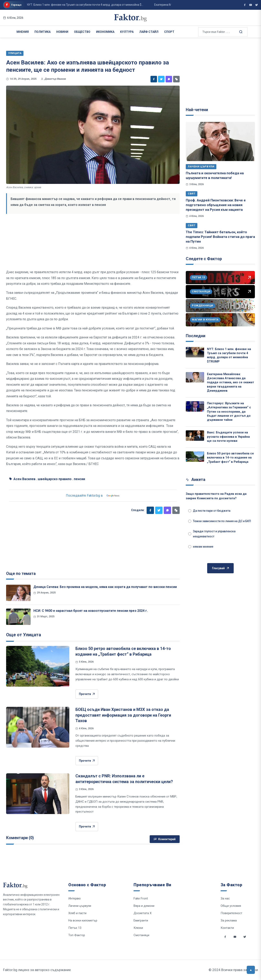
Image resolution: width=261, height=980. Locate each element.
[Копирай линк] (176, 79)
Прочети (87, 694)
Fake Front (141, 898)
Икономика (105, 32)
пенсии (79, 479)
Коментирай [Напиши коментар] (165, 839)
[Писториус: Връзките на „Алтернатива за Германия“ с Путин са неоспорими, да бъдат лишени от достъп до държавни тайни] (195, 406)
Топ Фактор (77, 935)
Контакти (227, 928)
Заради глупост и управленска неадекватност (212, 534)
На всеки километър (83, 920)
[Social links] (225, 937)
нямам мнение (201, 547)
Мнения (23, 32)
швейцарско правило (55, 479)
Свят (192, 194)
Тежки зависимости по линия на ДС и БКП (220, 521)
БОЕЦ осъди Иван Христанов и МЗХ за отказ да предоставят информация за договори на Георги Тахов (123, 715)
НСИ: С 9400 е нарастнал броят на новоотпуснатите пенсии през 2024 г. (91, 611)
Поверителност (231, 913)
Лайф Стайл (149, 32)
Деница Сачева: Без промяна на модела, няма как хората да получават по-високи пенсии (105, 587)
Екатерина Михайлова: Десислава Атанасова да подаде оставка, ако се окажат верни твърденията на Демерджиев (231, 382)
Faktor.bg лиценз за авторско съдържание (37, 970)
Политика (43, 32)
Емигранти (141, 920)
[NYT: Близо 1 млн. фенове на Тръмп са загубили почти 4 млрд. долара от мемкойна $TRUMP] (195, 352)
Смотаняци (141, 935)
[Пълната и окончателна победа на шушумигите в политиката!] (220, 141)
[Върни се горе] (251, 970)
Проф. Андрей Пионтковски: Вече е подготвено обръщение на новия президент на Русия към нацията (216, 205)
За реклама (229, 920)
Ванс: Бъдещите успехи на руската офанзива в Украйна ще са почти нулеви (228, 437)
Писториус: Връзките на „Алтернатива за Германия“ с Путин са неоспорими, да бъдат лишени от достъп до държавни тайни (229, 412)
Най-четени (197, 110)
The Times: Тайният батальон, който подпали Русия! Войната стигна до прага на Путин (220, 237)
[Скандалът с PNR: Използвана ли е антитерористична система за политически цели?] (38, 794)
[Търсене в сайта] (241, 32)
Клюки (138, 928)
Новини (62, 32)
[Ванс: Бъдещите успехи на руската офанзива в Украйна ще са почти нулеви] (195, 436)
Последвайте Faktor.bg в (93, 496)
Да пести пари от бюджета (209, 511)
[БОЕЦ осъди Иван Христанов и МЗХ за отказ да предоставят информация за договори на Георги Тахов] (38, 727)
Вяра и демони (144, 906)
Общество (82, 32)
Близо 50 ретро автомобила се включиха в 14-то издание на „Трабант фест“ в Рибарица (230, 458)
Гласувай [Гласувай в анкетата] (220, 568)
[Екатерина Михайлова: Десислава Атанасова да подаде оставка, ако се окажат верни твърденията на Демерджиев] (195, 377)
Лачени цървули (201, 166)
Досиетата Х (143, 913)
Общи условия (231, 906)
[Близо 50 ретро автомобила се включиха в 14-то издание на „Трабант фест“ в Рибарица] (38, 666)
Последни (196, 336)
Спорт (169, 32)
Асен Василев (24, 479)
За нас (225, 898)
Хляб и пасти (77, 913)
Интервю (75, 898)
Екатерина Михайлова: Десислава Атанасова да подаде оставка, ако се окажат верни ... (158, 5)
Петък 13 (75, 928)
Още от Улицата (24, 635)
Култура (127, 32)
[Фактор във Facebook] (245, 5)
